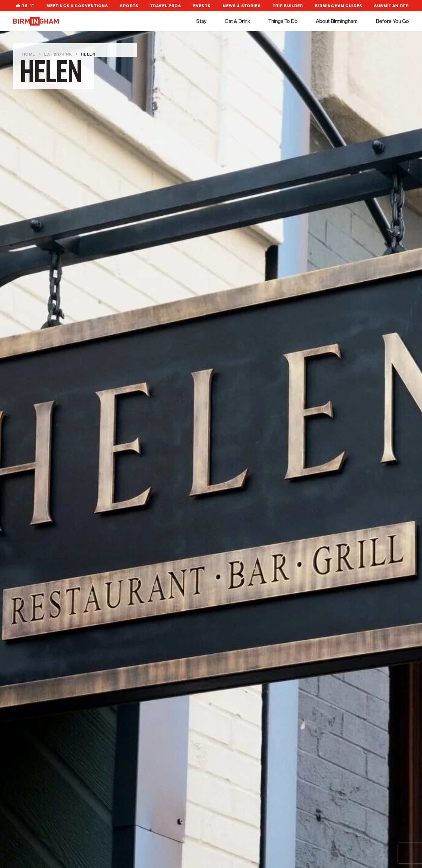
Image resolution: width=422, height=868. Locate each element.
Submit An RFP (391, 6)
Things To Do (283, 21)
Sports (129, 6)
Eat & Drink (238, 21)
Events (202, 6)
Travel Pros (166, 6)
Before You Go (392, 21)
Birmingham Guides (339, 6)
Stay (201, 21)
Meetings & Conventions (78, 6)
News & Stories (242, 6)
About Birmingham (337, 21)
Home (29, 54)
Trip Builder (288, 6)
